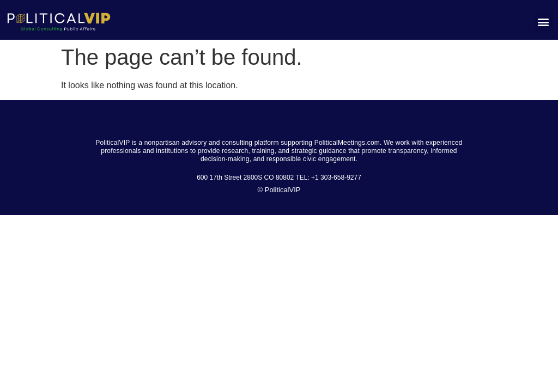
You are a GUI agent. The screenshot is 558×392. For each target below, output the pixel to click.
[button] (544, 22)
